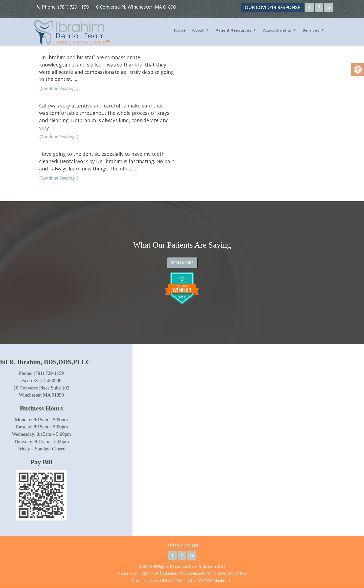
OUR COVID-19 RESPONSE (272, 7)
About (198, 30)
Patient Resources (233, 30)
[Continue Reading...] (59, 89)
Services (311, 30)
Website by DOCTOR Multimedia (204, 580)
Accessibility (161, 580)
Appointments (277, 30)
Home (180, 30)
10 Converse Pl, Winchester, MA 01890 (135, 7)
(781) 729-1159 (73, 7)
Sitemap (139, 580)
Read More (182, 263)
